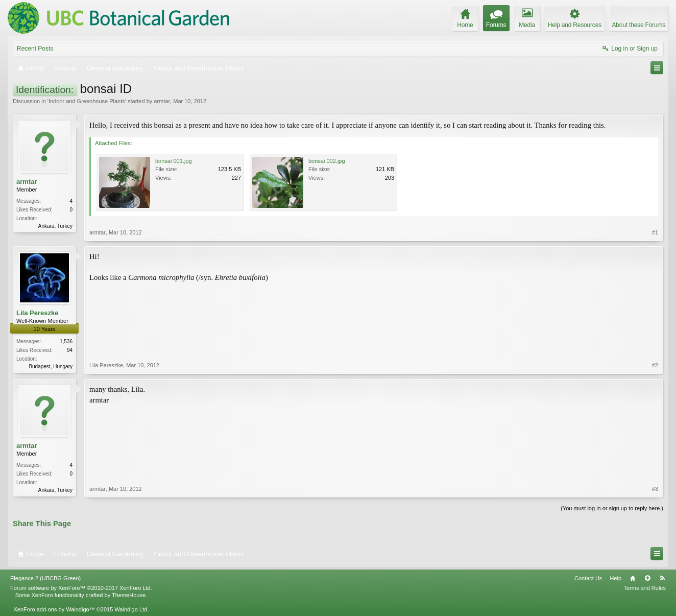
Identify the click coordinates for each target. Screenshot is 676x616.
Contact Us (588, 578)
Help (615, 578)
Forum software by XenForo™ (81, 588)
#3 (655, 489)
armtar (162, 101)
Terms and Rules (645, 588)
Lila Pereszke (37, 313)
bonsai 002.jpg (327, 161)
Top (647, 578)
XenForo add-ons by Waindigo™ (54, 609)
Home (633, 578)
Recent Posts (35, 49)
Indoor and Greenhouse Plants (87, 101)
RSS (662, 578)
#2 (655, 365)
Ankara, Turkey (55, 226)
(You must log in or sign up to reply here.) (612, 508)
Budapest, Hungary (51, 366)
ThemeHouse (129, 595)
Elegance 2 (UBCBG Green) (45, 578)
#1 (655, 232)
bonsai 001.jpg (174, 161)
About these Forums (639, 25)
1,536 (66, 341)
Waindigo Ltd (131, 609)
